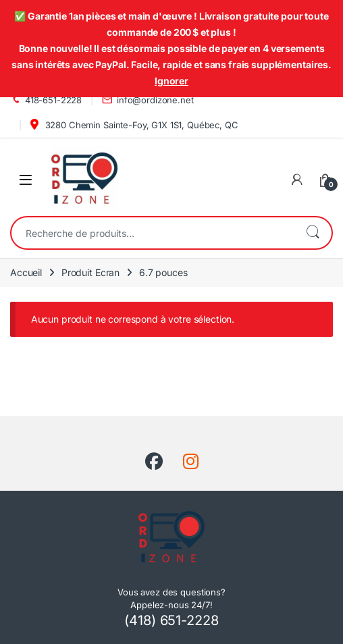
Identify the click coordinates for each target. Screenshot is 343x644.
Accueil (26, 272)
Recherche (313, 233)
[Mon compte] (297, 180)
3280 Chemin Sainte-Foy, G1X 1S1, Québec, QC (134, 125)
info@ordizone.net (148, 100)
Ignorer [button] (171, 81)
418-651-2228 (46, 100)
